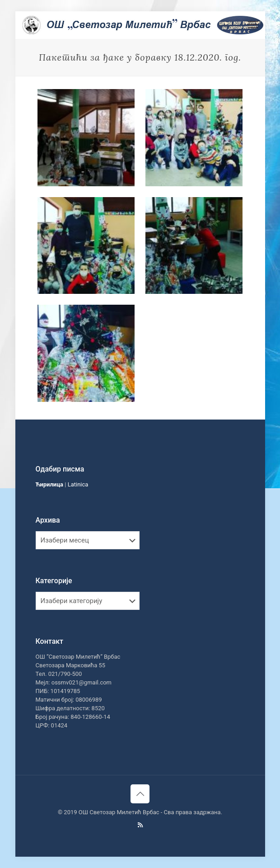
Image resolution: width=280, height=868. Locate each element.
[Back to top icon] (140, 794)
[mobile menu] (253, 25)
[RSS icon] (140, 825)
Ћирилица (50, 484)
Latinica (78, 484)
